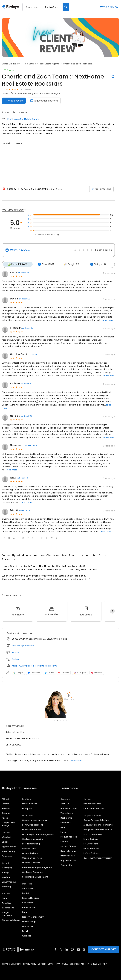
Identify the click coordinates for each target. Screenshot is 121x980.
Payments (7, 856)
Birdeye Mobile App (11, 920)
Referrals (6, 813)
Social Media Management (35, 876)
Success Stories (68, 846)
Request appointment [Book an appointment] (44, 101)
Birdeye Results (68, 855)
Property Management (33, 916)
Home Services (29, 907)
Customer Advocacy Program (98, 857)
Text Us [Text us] (16, 652)
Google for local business (35, 820)
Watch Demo (67, 813)
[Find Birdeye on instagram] (72, 949)
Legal (25, 912)
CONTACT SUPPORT (104, 949)
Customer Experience (33, 872)
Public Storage (29, 921)
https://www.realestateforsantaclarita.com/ (35, 665)
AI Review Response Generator (98, 824)
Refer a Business (92, 853)
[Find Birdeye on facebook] (55, 949)
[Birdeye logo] (11, 7)
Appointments (9, 846)
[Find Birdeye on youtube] (78, 949)
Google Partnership (7, 913)
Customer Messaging (33, 839)
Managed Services (92, 803)
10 (42, 538)
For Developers (91, 843)
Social (5, 841)
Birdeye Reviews (68, 851)
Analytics (6, 903)
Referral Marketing (31, 843)
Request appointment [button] (23, 645)
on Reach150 (24, 272)
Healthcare (28, 902)
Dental (26, 893)
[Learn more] (60, 702)
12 (52, 538)
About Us (65, 803)
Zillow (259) (45, 264)
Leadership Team (69, 808)
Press (63, 832)
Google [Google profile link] (18, 672)
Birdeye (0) (96, 264)
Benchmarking (9, 881)
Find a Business (91, 839)
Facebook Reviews (31, 862)
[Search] (66, 7)
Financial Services (31, 897)
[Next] (112, 611)
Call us (15, 659)
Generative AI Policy (79, 963)
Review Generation (31, 829)
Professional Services (94, 808)
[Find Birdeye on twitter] (61, 949)
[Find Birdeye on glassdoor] (84, 949)
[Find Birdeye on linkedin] (67, 949)
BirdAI (5, 898)
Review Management (33, 824)
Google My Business (32, 857)
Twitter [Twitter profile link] (49, 672)
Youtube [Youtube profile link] (64, 672)
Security (42, 963)
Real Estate (30, 64)
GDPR (50, 963)
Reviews (6, 808)
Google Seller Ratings (8, 824)
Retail (25, 931)
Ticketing (6, 886)
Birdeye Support (91, 848)
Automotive (28, 888)
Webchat (6, 837)
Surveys (6, 872)
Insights (6, 877)
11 (47, 538)
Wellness (27, 935)
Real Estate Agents (49, 64)
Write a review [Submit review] (14, 101)
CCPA (65, 963)
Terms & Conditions (12, 963)
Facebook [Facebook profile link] (34, 672)
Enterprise (27, 808)
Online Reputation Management (38, 834)
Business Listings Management (37, 867)
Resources (66, 822)
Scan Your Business (93, 834)
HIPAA (58, 963)
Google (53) (70, 264)
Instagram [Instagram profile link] (80, 672)
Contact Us (66, 865)
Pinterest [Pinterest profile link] (97, 672)
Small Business (30, 803)
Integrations (8, 907)
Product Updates (69, 836)
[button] (4, 538)
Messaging (7, 867)
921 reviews (27, 89)
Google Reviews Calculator (97, 820)
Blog (63, 827)
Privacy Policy (30, 963)
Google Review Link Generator (98, 829)
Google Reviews (30, 853)
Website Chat (29, 848)
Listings (6, 803)
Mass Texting (8, 851)
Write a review (109, 7)
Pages (5, 817)
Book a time (66, 817)
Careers (64, 841)
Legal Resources (68, 860)
